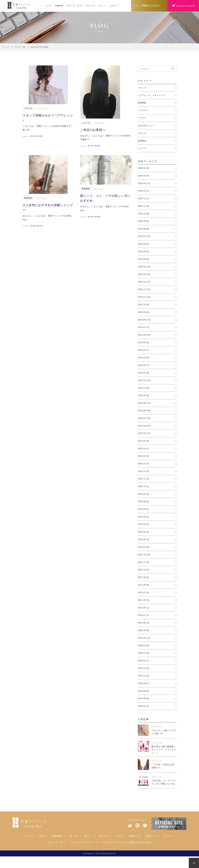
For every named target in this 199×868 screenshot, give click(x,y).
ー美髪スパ (150, 848)
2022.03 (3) (144, 540)
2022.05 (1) (144, 525)
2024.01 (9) (144, 378)
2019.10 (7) (144, 694)
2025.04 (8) (144, 262)
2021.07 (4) (144, 602)
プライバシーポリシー (82, 854)
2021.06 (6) (144, 610)
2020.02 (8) (144, 664)
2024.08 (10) (144, 324)
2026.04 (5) (144, 170)
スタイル (90, 6)
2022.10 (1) (144, 494)
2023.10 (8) (144, 401)
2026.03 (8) (144, 177)
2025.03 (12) (144, 270)
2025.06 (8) (144, 247)
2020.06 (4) (144, 633)
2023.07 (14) (144, 424)
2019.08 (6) (144, 710)
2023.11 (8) (144, 393)
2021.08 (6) (144, 594)
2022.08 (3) (144, 509)
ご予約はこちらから (148, 6)
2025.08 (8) (144, 231)
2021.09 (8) (144, 586)
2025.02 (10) (144, 278)
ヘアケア (142, 119)
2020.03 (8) (144, 656)
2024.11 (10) (144, 301)
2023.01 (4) (144, 471)
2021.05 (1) (144, 617)
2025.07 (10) (144, 239)
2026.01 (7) (144, 193)
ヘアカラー (143, 111)
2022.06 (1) (144, 517)
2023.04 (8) (144, 447)
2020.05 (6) (144, 640)
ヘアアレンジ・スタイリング (152, 96)
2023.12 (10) (144, 386)
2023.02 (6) (144, 463)
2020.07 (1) (144, 625)
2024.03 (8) (144, 363)
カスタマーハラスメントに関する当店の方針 (126, 854)
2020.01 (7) (144, 671)
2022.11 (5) (144, 486)
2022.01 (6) (144, 556)
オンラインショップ (183, 6)
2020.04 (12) (144, 648)
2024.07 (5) (144, 332)
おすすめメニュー (147, 126)
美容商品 (142, 142)
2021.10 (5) (144, 579)
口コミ (80, 6)
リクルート (114, 6)
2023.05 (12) (144, 440)
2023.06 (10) (144, 432)
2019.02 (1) (144, 718)
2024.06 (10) (144, 339)
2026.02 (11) (144, 185)
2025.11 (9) (144, 208)
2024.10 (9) (144, 309)
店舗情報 (59, 6)
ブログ (49, 6)
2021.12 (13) (144, 563)
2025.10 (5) (144, 216)
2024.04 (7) (144, 355)
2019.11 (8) (144, 687)
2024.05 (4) (144, 347)
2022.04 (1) (144, 532)
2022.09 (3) (144, 501)
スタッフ (70, 6)
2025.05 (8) (144, 254)
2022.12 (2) (144, 478)
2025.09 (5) (144, 224)
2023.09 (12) (144, 409)
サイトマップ (55, 854)
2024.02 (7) (144, 370)
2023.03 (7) (144, 455)
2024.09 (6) (144, 316)
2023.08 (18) (144, 417)
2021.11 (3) (144, 571)
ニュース (142, 150)
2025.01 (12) (144, 285)
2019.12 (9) (144, 679)
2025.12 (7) (144, 200)
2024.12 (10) (144, 293)
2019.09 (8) (144, 702)
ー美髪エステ (134, 848)
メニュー (102, 6)
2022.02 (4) (144, 548)
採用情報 (142, 103)
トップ (40, 6)
